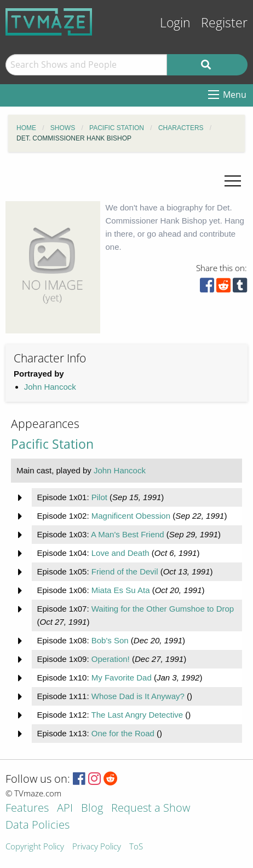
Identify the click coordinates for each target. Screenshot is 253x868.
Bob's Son (110, 640)
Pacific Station (52, 444)
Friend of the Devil (125, 571)
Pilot (99, 497)
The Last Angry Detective (137, 715)
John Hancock (50, 387)
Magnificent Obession (131, 516)
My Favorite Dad (122, 678)
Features (27, 809)
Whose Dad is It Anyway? (138, 696)
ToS (136, 847)
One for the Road (123, 733)
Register (224, 23)
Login (175, 23)
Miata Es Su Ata (121, 590)
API (65, 809)
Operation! (111, 659)
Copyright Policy (35, 847)
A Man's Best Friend (128, 534)
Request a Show (151, 809)
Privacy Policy (97, 847)
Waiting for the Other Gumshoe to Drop (163, 609)
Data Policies (38, 826)
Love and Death (120, 553)
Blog (92, 809)
